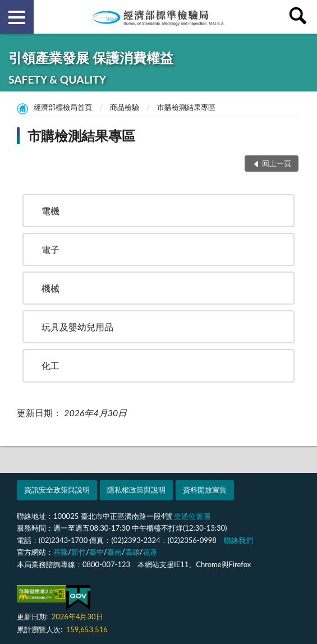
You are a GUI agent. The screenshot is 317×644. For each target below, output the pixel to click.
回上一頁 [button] (277, 163)
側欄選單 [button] (17, 17)
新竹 (79, 552)
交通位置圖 (192, 516)
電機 (50, 211)
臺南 (114, 552)
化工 (50, 365)
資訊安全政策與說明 (57, 490)
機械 (50, 288)
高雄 (132, 552)
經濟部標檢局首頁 (63, 107)
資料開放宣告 (205, 490)
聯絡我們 (238, 540)
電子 (50, 249)
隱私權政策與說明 (136, 490)
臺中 (97, 552)
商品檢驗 (125, 107)
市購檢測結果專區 (186, 107)
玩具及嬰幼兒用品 (77, 327)
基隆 (61, 552)
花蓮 (150, 552)
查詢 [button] (300, 17)
